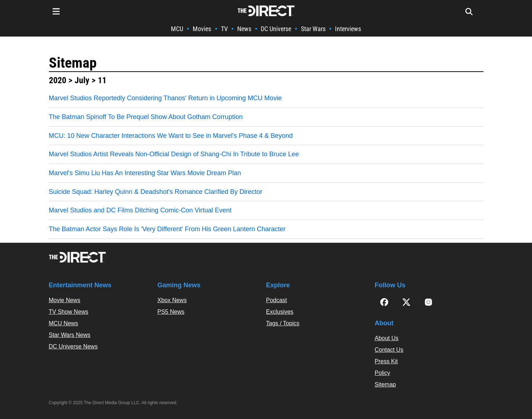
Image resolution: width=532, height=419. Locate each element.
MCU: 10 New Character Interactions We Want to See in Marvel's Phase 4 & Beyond (171, 136)
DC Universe (276, 29)
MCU (177, 29)
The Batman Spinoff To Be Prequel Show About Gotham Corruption (146, 117)
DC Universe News (73, 346)
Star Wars (313, 29)
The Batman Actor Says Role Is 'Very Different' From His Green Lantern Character (167, 229)
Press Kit (386, 361)
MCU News (64, 323)
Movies (202, 29)
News (244, 29)
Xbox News (172, 300)
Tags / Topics (283, 323)
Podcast (277, 300)
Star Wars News (70, 335)
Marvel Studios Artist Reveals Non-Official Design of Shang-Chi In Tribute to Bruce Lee (174, 154)
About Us (387, 338)
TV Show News (69, 312)
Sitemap (73, 63)
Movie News (65, 300)
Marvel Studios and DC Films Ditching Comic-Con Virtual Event (140, 210)
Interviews (348, 29)
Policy (383, 373)
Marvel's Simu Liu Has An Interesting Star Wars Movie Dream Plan (145, 173)
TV (224, 29)
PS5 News (171, 312)
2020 (58, 80)
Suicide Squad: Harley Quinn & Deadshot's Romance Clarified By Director (156, 192)
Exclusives (280, 312)
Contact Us (389, 350)
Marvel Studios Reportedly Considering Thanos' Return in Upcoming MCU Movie (165, 98)
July (82, 80)
